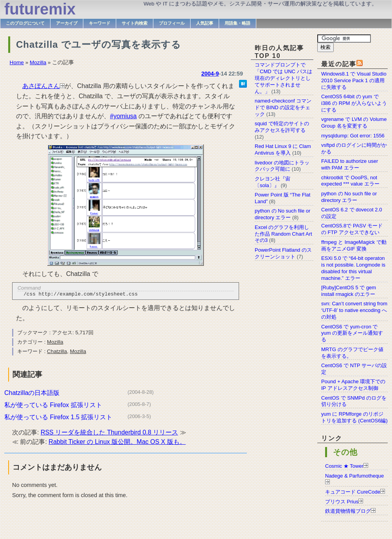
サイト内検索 (135, 23)
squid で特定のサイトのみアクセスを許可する (282, 127)
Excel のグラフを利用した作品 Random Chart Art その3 (283, 234)
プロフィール (172, 23)
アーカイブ (67, 23)
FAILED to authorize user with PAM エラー (350, 164)
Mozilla (38, 62)
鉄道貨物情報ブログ (348, 511)
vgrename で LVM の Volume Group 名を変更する (354, 123)
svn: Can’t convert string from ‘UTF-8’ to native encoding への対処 (354, 310)
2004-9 (210, 74)
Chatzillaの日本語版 (32, 394)
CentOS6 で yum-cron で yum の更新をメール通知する (352, 333)
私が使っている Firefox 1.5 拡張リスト (58, 418)
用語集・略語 (237, 23)
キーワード (100, 23)
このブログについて (25, 23)
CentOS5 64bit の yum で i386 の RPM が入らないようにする (354, 103)
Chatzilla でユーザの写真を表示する (99, 44)
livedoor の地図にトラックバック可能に (282, 166)
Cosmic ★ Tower (344, 466)
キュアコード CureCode (353, 492)
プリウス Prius (342, 502)
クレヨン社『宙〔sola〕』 (272, 182)
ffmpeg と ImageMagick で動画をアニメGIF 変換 (354, 245)
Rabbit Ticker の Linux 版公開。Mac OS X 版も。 (117, 443)
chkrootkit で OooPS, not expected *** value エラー (350, 181)
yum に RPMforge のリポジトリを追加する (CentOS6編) (354, 417)
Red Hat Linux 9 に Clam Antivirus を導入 (283, 150)
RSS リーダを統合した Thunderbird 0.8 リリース (109, 434)
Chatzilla (57, 352)
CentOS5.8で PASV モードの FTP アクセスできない (352, 229)
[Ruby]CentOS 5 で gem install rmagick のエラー (349, 291)
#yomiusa (123, 116)
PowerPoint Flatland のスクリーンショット (283, 253)
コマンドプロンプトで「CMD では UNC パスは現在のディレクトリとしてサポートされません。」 (283, 78)
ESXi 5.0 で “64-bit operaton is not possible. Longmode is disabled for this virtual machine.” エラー (353, 268)
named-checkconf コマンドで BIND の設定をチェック (283, 107)
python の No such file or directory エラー (349, 197)
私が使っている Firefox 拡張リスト (53, 406)
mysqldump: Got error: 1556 (353, 136)
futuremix (40, 9)
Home (17, 62)
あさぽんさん (41, 86)
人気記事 (205, 23)
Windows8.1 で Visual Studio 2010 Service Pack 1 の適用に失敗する (354, 80)
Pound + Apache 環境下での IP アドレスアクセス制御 (353, 385)
